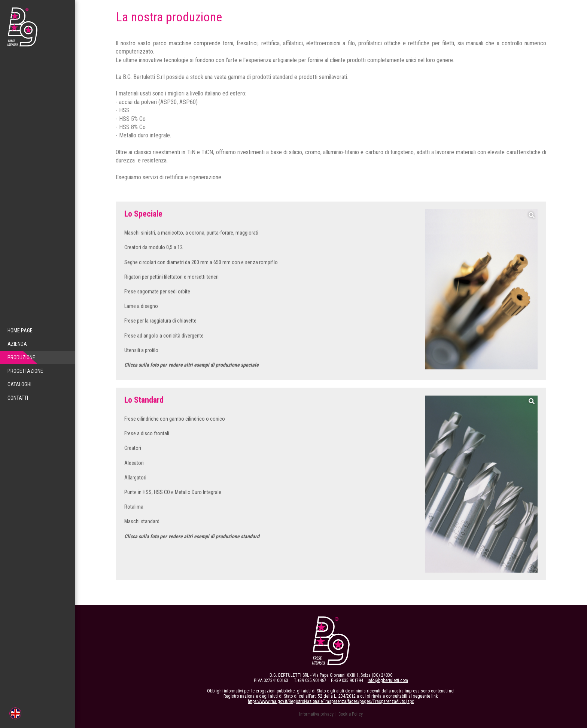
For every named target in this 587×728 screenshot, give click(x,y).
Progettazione (25, 371)
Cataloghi (19, 384)
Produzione (19, 357)
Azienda (17, 344)
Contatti (18, 398)
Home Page (20, 331)
